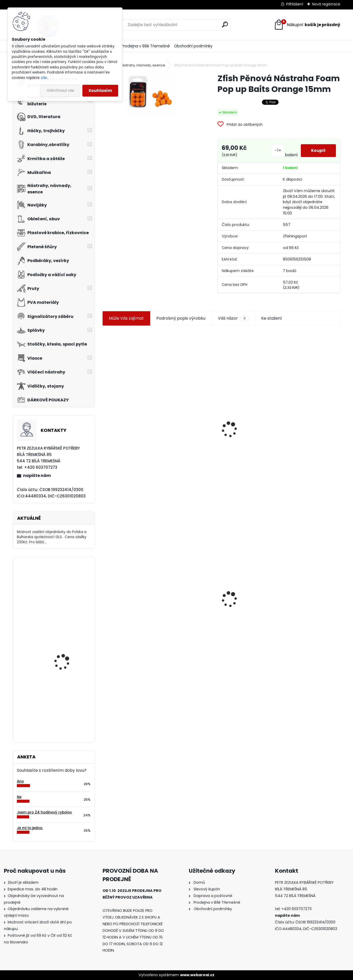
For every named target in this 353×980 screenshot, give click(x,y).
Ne (19, 797)
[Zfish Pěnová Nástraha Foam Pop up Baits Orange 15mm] (152, 94)
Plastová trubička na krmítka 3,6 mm (187, 398)
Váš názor (233, 318)
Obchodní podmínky (193, 46)
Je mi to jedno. (30, 828)
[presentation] (105, 417)
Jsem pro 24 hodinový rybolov (44, 812)
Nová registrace (326, 4)
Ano (20, 781)
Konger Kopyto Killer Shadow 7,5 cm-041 (186, 590)
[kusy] (114, 485)
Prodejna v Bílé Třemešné (146, 46)
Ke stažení (272, 318)
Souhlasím (100, 91)
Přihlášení (295, 4)
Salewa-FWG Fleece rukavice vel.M (64, 659)
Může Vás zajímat (126, 318)
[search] (225, 24)
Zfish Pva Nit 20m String (251, 606)
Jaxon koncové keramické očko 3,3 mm (129, 398)
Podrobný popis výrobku (181, 318)
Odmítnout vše (60, 91)
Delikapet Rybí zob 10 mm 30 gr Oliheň (65, 584)
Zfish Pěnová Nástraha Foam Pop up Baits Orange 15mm (129, 593)
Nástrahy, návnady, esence (143, 65)
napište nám (37, 476)
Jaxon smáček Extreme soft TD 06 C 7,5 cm (250, 406)
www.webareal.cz (197, 975)
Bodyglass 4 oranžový (66, 706)
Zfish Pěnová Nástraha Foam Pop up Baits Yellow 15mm (311, 415)
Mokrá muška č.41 (305, 591)
